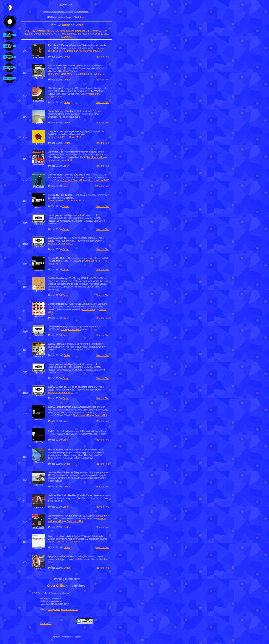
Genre (79, 25)
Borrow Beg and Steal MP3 (69, 180)
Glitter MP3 (76, 542)
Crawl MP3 (75, 137)
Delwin (52, 195)
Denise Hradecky (43, 34)
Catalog (66, 5)
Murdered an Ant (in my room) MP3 (83, 51)
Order (67, 57)
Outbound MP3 (75, 521)
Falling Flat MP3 (56, 137)
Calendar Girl (82, 31)
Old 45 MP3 (89, 309)
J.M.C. (57, 34)
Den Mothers (55, 175)
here (83, 17)
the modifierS (85, 34)
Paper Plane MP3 (57, 542)
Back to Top (103, 57)
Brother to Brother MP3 (60, 244)
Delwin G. (96, 31)
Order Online (56, 586)
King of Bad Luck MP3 (60, 160)
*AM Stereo (52, 31)
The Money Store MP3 (60, 74)
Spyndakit (66, 36)
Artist (66, 25)
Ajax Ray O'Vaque (35, 31)
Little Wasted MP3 (90, 94)
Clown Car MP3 (56, 97)
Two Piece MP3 (95, 157)
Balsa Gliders (67, 31)
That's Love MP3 (82, 415)
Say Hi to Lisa (101, 34)
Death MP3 (101, 415)
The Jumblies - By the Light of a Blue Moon (73, 450)
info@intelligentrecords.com (63, 609)
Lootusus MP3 (55, 201)
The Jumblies (69, 34)
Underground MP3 (71, 329)
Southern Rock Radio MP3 (90, 74)
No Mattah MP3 (75, 201)
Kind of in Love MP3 (98, 180)
